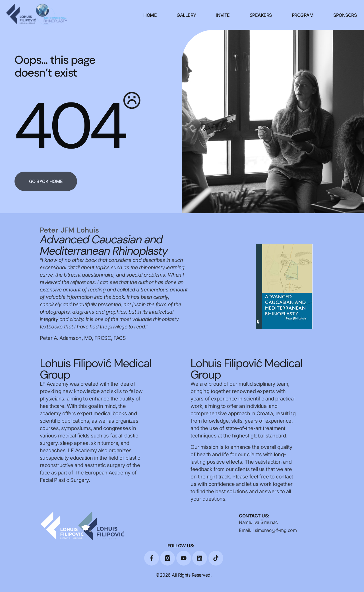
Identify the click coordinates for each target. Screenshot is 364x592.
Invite (223, 15)
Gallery (186, 15)
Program (303, 15)
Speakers (261, 15)
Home (150, 15)
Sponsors (345, 15)
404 (69, 126)
